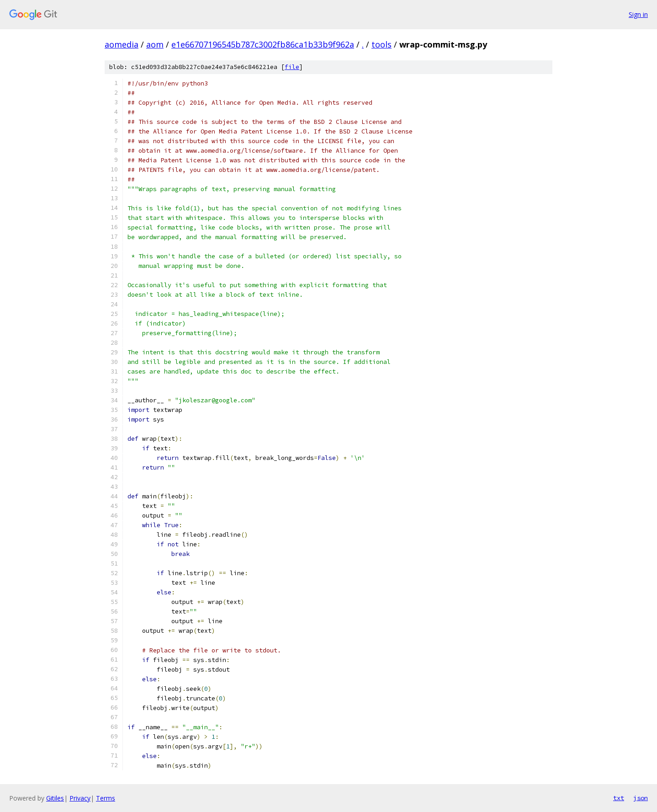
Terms (106, 798)
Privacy (80, 798)
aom (155, 44)
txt (619, 798)
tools (381, 44)
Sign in (638, 14)
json (641, 798)
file (292, 67)
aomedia (122, 44)
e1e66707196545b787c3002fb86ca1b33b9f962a (263, 44)
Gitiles (55, 798)
